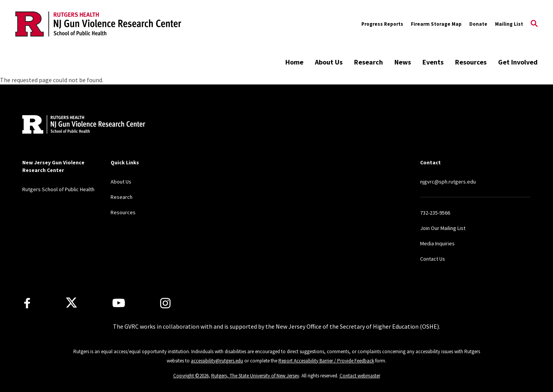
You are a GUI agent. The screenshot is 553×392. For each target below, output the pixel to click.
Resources (471, 62)
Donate (478, 24)
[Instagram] (165, 303)
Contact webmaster (360, 376)
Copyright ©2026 (191, 376)
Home (294, 62)
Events (433, 62)
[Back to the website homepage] (98, 24)
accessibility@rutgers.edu (217, 361)
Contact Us (433, 259)
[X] (71, 303)
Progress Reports (382, 24)
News (403, 62)
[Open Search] (534, 24)
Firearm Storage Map (436, 24)
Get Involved (518, 62)
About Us (329, 62)
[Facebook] (27, 303)
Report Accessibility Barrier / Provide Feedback (326, 361)
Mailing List (509, 24)
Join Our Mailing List (443, 228)
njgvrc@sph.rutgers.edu (448, 182)
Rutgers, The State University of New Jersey (255, 376)
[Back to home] (73, 125)
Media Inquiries (437, 243)
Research (368, 62)
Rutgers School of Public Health (58, 189)
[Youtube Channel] (119, 303)
